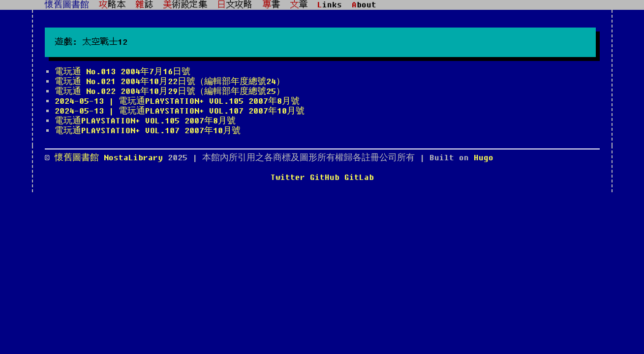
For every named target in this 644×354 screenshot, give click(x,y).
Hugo (484, 158)
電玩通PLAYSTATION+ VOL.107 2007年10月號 (148, 131)
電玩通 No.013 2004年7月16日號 (123, 72)
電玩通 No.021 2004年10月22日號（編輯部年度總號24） (170, 82)
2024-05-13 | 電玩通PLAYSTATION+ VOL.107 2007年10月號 (180, 111)
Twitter (288, 177)
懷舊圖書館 (67, 5)
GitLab (359, 177)
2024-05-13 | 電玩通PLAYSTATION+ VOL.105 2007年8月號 (177, 101)
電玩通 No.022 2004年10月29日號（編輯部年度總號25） (170, 91)
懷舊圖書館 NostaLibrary (111, 158)
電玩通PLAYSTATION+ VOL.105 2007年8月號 (145, 121)
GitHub (325, 177)
